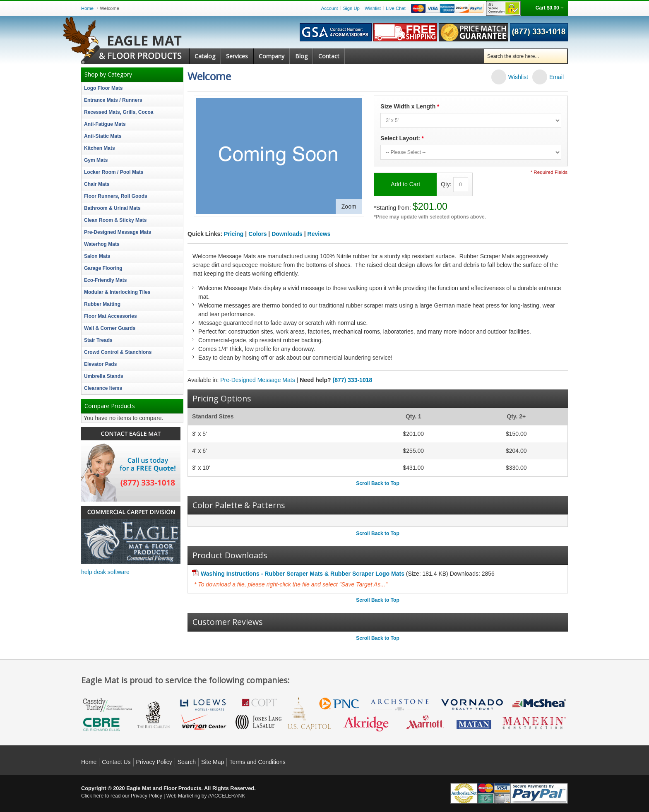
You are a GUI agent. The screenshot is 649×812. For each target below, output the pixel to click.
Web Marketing (183, 796)
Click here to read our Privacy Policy (122, 796)
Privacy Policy (154, 762)
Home (87, 8)
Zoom (349, 207)
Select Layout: (402, 138)
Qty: (446, 184)
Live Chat (396, 8)
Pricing (234, 234)
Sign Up (351, 8)
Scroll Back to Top (377, 483)
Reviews (319, 234)
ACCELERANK (228, 796)
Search (187, 762)
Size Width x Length (410, 107)
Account (330, 8)
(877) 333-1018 (353, 380)
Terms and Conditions (257, 762)
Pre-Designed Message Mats (258, 380)
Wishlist (373, 8)
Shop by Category (108, 74)
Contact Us (116, 762)
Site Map (213, 762)
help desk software (105, 572)
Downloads (287, 234)
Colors (257, 234)
